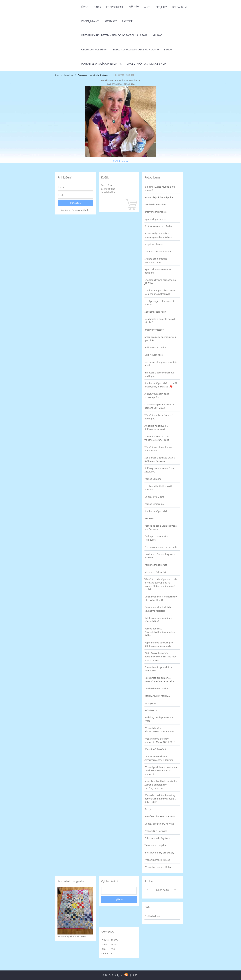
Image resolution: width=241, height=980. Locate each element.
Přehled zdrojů (152, 916)
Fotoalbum (179, 7)
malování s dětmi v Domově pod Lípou (159, 374)
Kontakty (111, 21)
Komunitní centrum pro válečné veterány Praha (157, 438)
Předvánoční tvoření (155, 749)
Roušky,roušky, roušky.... (157, 696)
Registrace (65, 210)
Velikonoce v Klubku (155, 347)
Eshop (168, 50)
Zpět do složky (121, 161)
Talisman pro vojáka (155, 845)
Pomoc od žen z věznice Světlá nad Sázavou (161, 527)
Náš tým (134, 7)
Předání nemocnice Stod (157, 860)
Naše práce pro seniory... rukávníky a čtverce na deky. (159, 679)
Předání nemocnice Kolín (158, 867)
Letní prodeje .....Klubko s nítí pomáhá (160, 303)
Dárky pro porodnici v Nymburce (156, 538)
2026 (167, 890)
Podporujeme (115, 7)
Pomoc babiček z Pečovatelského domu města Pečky (160, 632)
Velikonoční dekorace (156, 565)
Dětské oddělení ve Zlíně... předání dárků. (158, 620)
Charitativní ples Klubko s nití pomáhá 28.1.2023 (160, 406)
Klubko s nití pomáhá (156, 511)
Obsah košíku (108, 192)
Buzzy (148, 809)
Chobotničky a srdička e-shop (146, 64)
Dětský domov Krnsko (156, 688)
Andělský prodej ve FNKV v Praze (159, 719)
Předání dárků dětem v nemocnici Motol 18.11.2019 (114, 35)
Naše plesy (150, 703)
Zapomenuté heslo (80, 210)
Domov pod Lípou (154, 497)
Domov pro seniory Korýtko (159, 824)
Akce (147, 7)
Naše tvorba (151, 710)
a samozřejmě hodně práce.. (159, 197)
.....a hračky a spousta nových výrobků (160, 321)
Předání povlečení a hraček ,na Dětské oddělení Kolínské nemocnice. (161, 770)
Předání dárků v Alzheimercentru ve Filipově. (160, 730)
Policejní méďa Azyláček (157, 838)
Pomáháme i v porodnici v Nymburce (93, 75)
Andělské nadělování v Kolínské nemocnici (156, 427)
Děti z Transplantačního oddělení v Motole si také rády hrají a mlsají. (160, 657)
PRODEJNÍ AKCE (90, 21)
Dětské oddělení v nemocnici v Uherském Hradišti (161, 598)
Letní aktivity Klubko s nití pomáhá (158, 488)
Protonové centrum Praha (158, 226)
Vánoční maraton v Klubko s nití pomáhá (159, 449)
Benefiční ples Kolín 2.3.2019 (160, 816)
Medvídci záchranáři (155, 572)
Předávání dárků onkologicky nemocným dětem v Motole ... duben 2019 (160, 799)
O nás (97, 7)
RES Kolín (149, 518)
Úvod (85, 7)
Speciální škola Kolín (155, 312)
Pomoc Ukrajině (153, 479)
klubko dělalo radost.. (156, 204)
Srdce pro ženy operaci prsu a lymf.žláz (160, 339)
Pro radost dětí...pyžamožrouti (161, 547)
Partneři (128, 21)
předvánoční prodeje (155, 212)
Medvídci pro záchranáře (158, 251)
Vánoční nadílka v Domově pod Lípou (159, 417)
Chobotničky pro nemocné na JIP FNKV (160, 282)
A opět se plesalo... (154, 244)
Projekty (161, 7)
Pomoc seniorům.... (155, 504)
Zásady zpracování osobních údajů (136, 50)
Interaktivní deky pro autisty (159, 853)
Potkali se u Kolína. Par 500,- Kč (101, 64)
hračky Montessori (154, 330)
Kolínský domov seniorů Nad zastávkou (160, 470)
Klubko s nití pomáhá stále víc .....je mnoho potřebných (160, 292)
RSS (135, 975)
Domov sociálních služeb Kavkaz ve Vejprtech (158, 609)
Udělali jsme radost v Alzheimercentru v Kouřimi (159, 758)
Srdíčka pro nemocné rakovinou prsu (156, 260)
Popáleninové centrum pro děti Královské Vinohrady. (159, 644)
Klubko (157, 35)
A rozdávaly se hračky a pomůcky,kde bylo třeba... (158, 235)
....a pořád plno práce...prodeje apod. (161, 364)
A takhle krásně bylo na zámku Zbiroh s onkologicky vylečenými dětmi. (161, 785)
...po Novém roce (154, 355)
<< (149, 890)
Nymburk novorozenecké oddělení (158, 271)
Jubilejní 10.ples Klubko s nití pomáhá (160, 188)
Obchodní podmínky (94, 50)
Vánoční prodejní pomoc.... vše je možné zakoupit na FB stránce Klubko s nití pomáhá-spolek (161, 584)
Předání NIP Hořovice (156, 831)
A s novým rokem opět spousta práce (157, 395)
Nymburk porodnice (155, 219)
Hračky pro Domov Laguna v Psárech (160, 556)
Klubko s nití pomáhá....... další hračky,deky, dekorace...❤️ (161, 385)
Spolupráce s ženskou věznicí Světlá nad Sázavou (160, 459)
